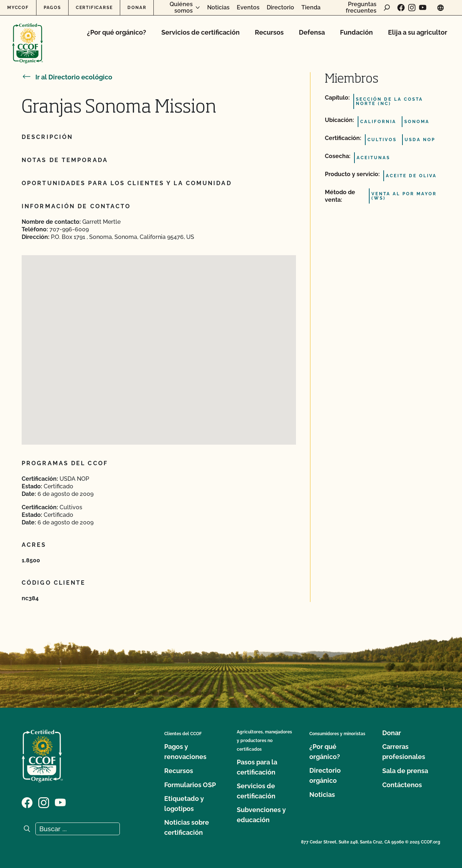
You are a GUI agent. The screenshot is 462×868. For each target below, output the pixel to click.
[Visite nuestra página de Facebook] (401, 8)
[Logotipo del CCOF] (28, 36)
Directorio (280, 8)
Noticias (218, 8)
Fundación (356, 32)
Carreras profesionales (404, 752)
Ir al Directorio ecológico (67, 77)
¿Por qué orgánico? (117, 32)
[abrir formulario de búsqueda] (387, 8)
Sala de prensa (405, 771)
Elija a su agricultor (418, 32)
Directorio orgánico (325, 775)
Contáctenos (402, 785)
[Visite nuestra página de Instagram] (412, 8)
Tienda (311, 8)
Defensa (312, 32)
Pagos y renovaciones (185, 752)
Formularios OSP (190, 785)
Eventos (248, 8)
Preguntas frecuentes (361, 7)
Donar (137, 8)
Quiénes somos (181, 7)
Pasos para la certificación (257, 767)
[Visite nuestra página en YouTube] (423, 8)
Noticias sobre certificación (187, 827)
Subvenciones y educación (261, 815)
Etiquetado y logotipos (184, 804)
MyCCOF (18, 8)
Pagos (52, 8)
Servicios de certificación (201, 32)
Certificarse (94, 8)
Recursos (269, 32)
